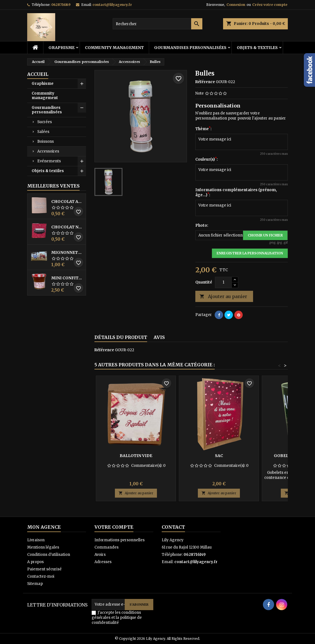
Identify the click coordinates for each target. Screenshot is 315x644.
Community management (114, 48)
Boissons (46, 141)
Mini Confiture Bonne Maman (67, 278)
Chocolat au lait (67, 202)
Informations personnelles (120, 540)
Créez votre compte (270, 5)
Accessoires (48, 151)
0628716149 (61, 5)
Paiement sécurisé (44, 569)
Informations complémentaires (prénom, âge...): (236, 192)
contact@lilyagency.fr (112, 5)
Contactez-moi (41, 576)
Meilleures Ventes (53, 186)
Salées (43, 132)
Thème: (203, 129)
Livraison (36, 540)
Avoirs (100, 555)
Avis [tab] (159, 337)
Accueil (38, 74)
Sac (219, 456)
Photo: (202, 225)
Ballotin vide (136, 456)
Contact (173, 527)
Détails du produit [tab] (121, 337)
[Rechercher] (157, 24)
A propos (35, 562)
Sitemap (35, 584)
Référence (205, 82)
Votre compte (114, 527)
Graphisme (62, 48)
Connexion (236, 5)
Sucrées (45, 122)
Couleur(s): (207, 159)
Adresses (103, 562)
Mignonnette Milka (67, 252)
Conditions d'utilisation (49, 555)
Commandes (106, 547)
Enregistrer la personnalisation (250, 253)
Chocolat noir (67, 227)
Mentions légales (43, 547)
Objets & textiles (257, 48)
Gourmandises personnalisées (190, 48)
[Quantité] (223, 282)
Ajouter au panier (223, 297)
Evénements (49, 161)
